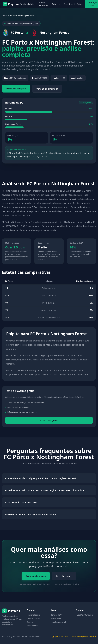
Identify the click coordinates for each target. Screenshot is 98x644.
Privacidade (56, 618)
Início (4, 16)
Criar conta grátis (49, 420)
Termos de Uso (57, 615)
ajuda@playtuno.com (84, 615)
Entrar (80, 4)
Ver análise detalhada (47, 89)
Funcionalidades (27, 4)
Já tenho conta (64, 576)
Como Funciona (44, 4)
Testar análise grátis (16, 89)
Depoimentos (71, 4)
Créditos (56, 4)
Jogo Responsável (58, 622)
